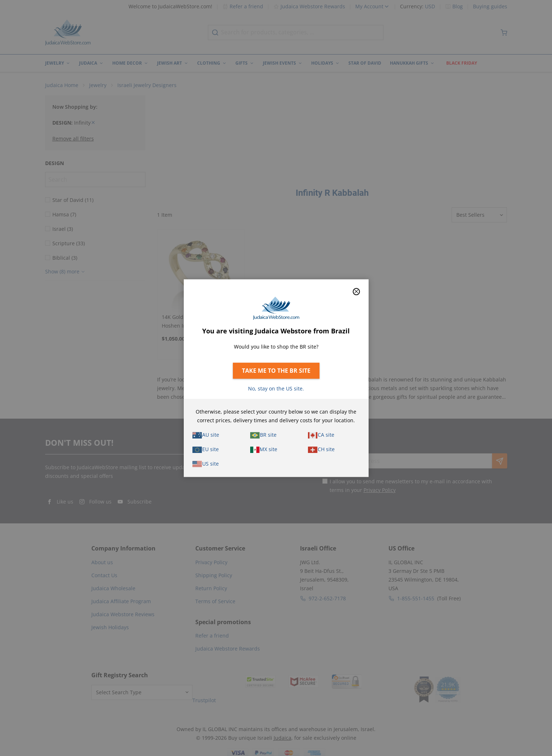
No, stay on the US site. (276, 388)
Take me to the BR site (276, 371)
